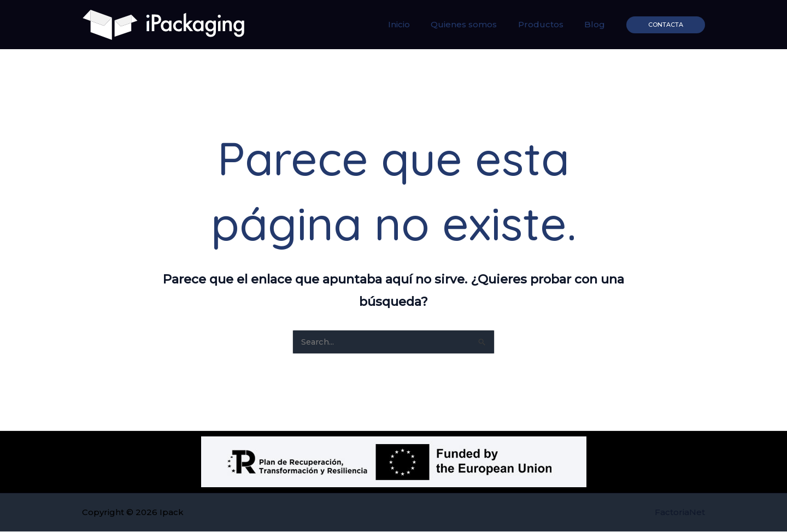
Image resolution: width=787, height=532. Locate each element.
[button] (666, 25)
